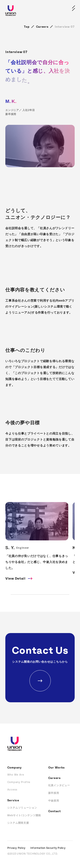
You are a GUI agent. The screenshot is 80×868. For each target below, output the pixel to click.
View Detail (15, 579)
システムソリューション (22, 808)
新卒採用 (54, 793)
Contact (55, 811)
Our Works (57, 768)
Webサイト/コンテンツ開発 (24, 815)
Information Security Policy (48, 848)
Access (12, 790)
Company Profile (19, 782)
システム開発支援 (18, 823)
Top (27, 27)
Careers (42, 27)
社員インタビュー (59, 785)
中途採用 (54, 801)
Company (15, 768)
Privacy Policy (16, 848)
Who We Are (16, 775)
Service (13, 800)
